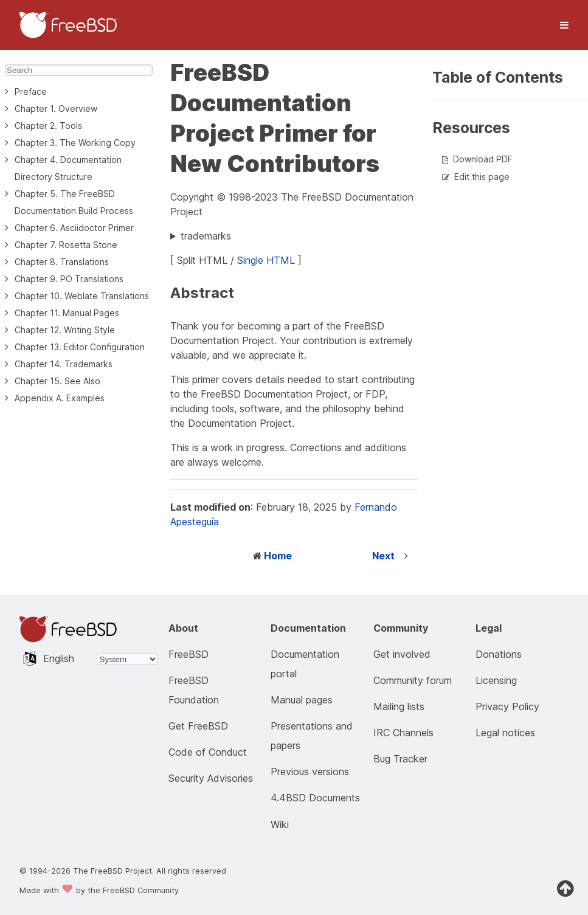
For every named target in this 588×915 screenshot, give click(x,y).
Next (383, 556)
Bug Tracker (400, 759)
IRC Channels (403, 733)
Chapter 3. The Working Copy (75, 143)
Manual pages (302, 700)
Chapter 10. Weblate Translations (82, 296)
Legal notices (505, 733)
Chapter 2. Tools (48, 126)
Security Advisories (211, 778)
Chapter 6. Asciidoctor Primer (74, 228)
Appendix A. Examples (60, 398)
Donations (499, 654)
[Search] (79, 70)
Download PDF (483, 159)
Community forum (413, 680)
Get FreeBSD (198, 726)
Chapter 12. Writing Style (65, 330)
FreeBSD (189, 654)
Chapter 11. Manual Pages (67, 313)
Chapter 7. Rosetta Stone (66, 245)
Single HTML (266, 260)
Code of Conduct (208, 752)
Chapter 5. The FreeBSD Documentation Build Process (74, 202)
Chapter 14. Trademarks (64, 364)
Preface (31, 91)
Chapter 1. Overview (56, 109)
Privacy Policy (507, 706)
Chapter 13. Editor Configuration (80, 347)
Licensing (496, 680)
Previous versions (310, 772)
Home (278, 556)
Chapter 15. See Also (57, 381)
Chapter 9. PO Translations (69, 279)
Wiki (280, 824)
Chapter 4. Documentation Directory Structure (68, 168)
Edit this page (482, 177)
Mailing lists (399, 706)
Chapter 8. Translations (62, 262)
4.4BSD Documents (315, 798)
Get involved (402, 654)
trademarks (206, 236)
